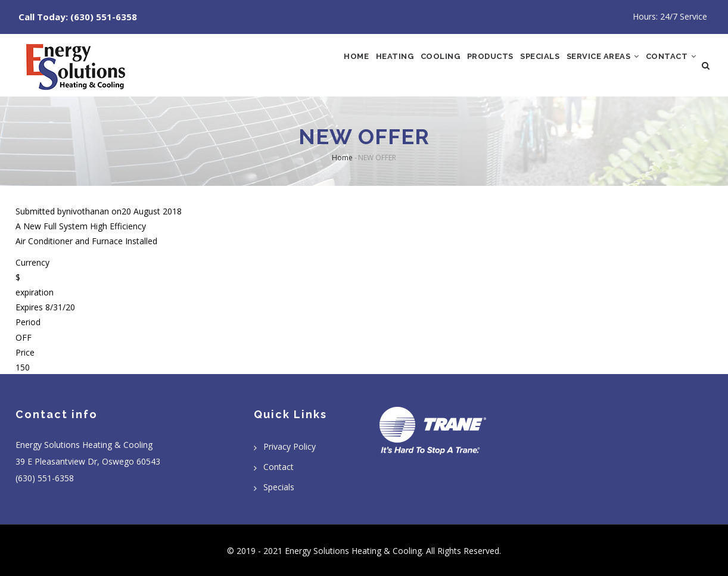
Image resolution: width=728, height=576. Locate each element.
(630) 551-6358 (104, 17)
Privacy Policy (290, 446)
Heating (339, 66)
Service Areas (587, 66)
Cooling (394, 66)
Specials (513, 66)
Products (453, 66)
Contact (666, 66)
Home (291, 66)
